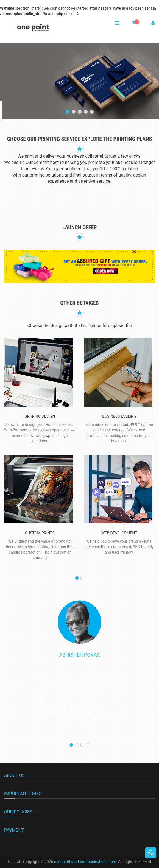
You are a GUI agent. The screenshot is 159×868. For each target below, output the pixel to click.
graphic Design (40, 416)
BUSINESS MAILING (119, 416)
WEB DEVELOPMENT (119, 533)
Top (151, 852)
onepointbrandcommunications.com (85, 862)
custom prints (40, 533)
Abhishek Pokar (80, 655)
